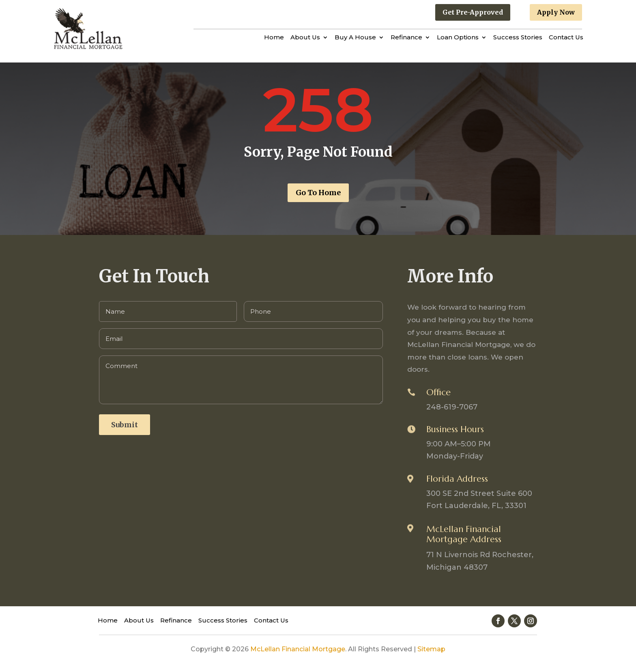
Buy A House (355, 38)
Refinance (406, 38)
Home (274, 38)
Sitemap (431, 649)
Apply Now (556, 12)
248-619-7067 (452, 407)
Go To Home (318, 193)
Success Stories (518, 38)
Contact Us (566, 38)
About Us (305, 38)
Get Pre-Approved (473, 12)
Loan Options (458, 38)
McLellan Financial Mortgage (298, 649)
